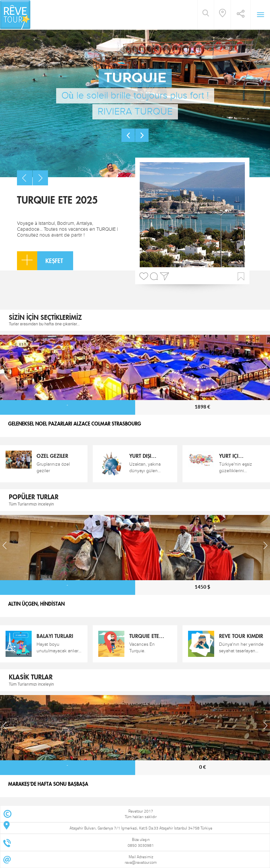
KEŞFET (40, 261)
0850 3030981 (141, 845)
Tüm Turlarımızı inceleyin (31, 504)
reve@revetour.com (141, 862)
